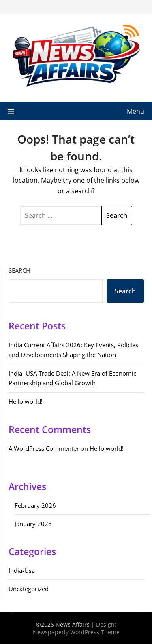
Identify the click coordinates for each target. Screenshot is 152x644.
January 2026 (33, 524)
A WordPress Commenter (44, 448)
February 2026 (35, 505)
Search (19, 270)
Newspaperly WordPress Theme (76, 632)
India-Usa (22, 570)
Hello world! (26, 401)
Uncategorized (29, 589)
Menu (136, 111)
